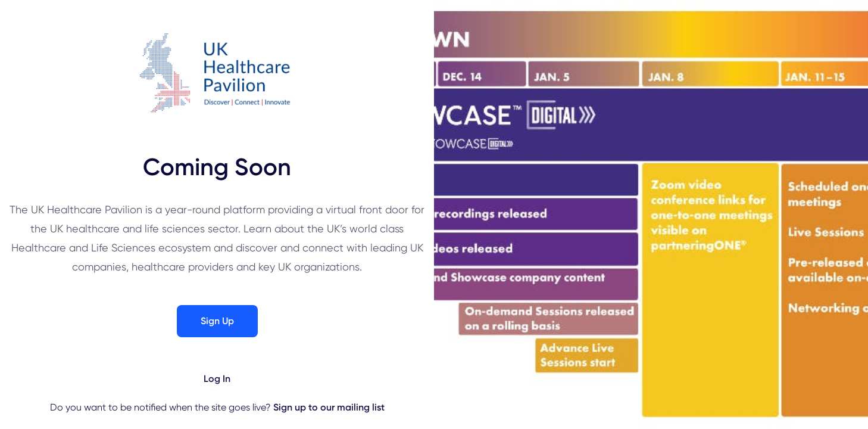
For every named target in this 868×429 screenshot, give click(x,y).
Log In (217, 379)
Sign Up (217, 321)
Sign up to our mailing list (329, 407)
